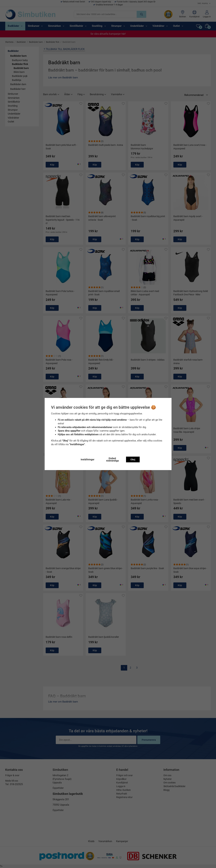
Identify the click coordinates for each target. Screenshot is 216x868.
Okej (133, 459)
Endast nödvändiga (112, 459)
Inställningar (88, 459)
